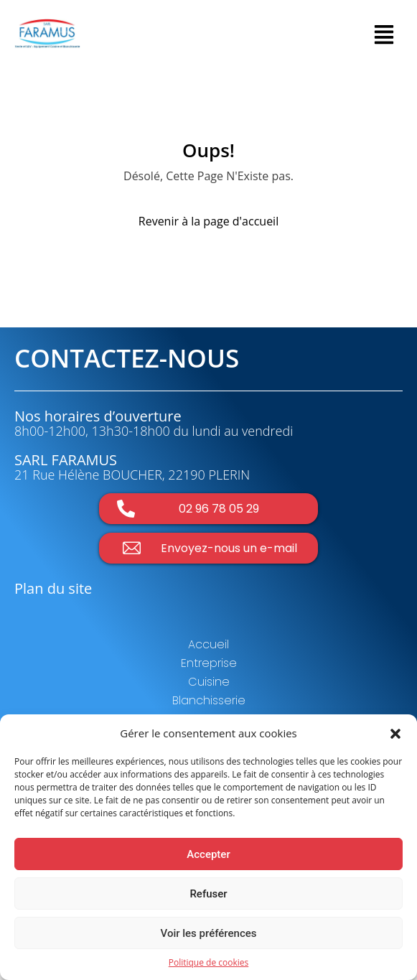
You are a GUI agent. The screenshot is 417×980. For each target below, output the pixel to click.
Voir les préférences (209, 933)
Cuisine (209, 682)
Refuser (208, 894)
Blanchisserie (209, 700)
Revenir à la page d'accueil (208, 221)
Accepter (208, 854)
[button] (395, 733)
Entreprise (209, 663)
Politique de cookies (209, 962)
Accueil (208, 644)
